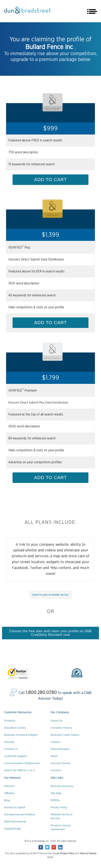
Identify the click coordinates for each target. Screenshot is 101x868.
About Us (56, 721)
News (54, 756)
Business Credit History (65, 735)
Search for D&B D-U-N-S (19, 770)
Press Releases (60, 749)
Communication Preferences (22, 763)
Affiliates (9, 793)
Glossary (9, 742)
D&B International (15, 822)
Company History (61, 728)
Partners (9, 786)
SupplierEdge (13, 829)
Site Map (56, 793)
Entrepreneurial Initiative (20, 814)
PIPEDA (55, 800)
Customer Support (16, 756)
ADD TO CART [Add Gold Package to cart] (51, 323)
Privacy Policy (59, 807)
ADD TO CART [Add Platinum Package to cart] (51, 478)
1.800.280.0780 (41, 693)
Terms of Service (88, 853)
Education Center (15, 728)
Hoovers (56, 770)
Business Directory (62, 786)
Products (10, 721)
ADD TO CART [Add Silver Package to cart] (51, 180)
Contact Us (11, 749)
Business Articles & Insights (21, 735)
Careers (55, 742)
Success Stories (60, 763)
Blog (7, 800)
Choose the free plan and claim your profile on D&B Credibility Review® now (50, 633)
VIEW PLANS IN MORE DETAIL (52, 596)
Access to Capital (15, 807)
